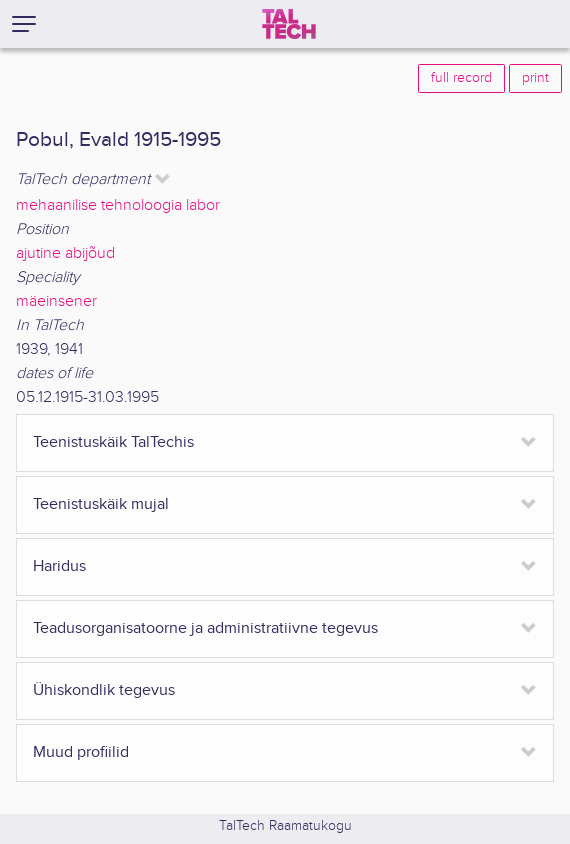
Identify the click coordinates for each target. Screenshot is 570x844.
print (535, 78)
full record (461, 78)
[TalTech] (289, 24)
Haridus (59, 566)
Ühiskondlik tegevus (104, 690)
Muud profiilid (81, 752)
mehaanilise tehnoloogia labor (118, 205)
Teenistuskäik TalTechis (113, 442)
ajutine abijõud (65, 253)
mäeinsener (56, 301)
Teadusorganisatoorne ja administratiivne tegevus (205, 628)
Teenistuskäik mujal (101, 504)
